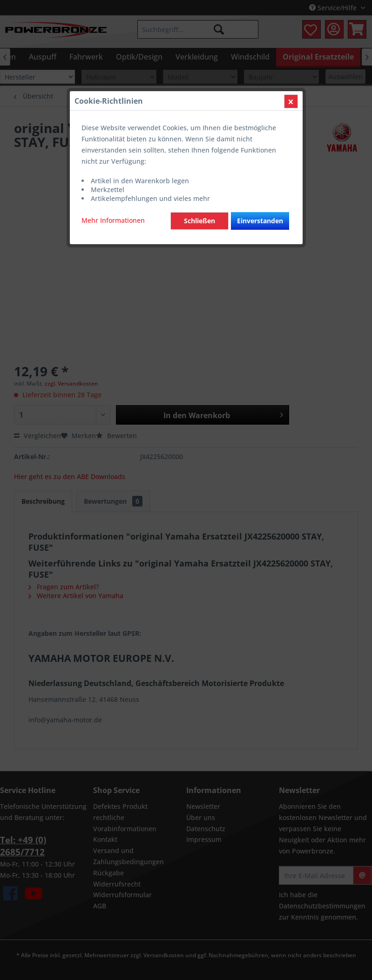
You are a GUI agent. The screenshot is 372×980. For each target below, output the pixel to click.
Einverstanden (260, 221)
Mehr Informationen (113, 220)
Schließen (200, 221)
